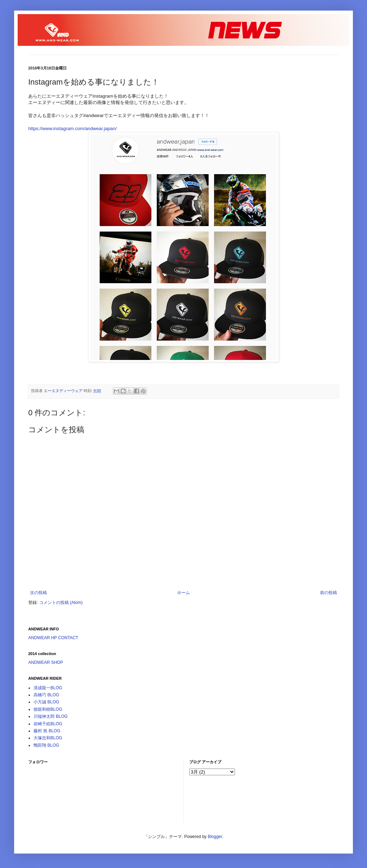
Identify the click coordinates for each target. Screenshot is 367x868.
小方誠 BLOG (46, 702)
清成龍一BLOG (48, 688)
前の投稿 (329, 593)
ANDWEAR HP (43, 638)
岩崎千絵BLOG (48, 724)
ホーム (183, 593)
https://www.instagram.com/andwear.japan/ (73, 129)
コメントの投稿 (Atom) (61, 603)
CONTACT (68, 638)
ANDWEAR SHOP (46, 662)
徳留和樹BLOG (48, 709)
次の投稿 (38, 593)
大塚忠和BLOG (48, 738)
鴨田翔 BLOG (46, 745)
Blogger (215, 837)
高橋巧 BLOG (46, 695)
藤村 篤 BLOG (47, 731)
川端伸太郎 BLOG (51, 716)
